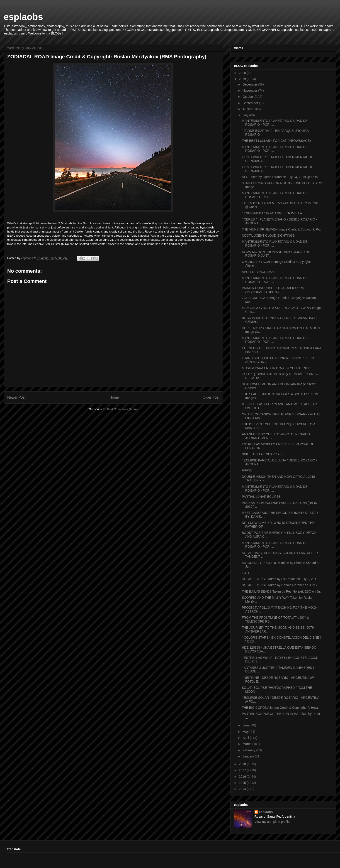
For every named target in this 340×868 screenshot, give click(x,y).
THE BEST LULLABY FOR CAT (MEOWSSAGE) (276, 141)
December (250, 84)
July (246, 115)
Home (114, 397)
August (248, 109)
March (247, 744)
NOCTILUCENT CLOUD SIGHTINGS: (269, 235)
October (249, 97)
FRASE (247, 470)
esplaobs (23, 17)
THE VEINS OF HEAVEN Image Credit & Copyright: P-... (282, 229)
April (246, 738)
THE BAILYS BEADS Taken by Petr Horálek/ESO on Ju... (282, 591)
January (249, 756)
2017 (243, 770)
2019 (243, 79)
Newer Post (16, 397)
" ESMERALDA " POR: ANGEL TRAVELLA (272, 213)
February (249, 750)
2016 (243, 777)
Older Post (211, 397)
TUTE (246, 573)
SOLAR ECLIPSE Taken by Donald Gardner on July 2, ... (282, 585)
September (251, 103)
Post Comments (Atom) (122, 409)
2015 (243, 783)
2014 (243, 789)
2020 (243, 73)
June (246, 725)
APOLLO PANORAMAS (259, 272)
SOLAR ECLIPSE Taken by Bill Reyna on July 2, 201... (280, 579)
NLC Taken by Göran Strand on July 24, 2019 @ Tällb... (281, 177)
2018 (243, 764)
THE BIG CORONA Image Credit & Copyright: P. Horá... (281, 708)
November (250, 91)
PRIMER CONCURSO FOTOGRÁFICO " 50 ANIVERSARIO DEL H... (273, 290)
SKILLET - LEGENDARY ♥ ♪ (262, 454)
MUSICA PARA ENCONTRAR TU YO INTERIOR (276, 368)
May (246, 732)
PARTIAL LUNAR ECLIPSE (261, 497)
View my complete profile (272, 822)
